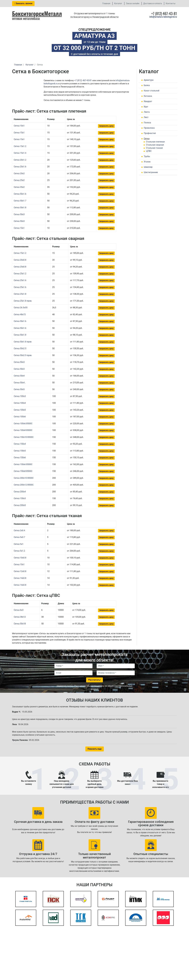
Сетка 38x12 (20, 617)
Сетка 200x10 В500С (24, 478)
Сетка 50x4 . (20, 383)
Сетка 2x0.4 (19, 530)
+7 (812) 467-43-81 (83, 80)
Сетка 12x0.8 (20, 571)
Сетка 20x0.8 (20, 260)
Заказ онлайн (133, 3)
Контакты (171, 3)
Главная (106, 3)
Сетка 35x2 (19, 187)
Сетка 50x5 (19, 389)
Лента (147, 112)
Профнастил (150, 133)
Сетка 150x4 (20, 444)
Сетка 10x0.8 (20, 558)
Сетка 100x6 (20, 417)
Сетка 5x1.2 (19, 551)
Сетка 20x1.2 (20, 160)
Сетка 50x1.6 (20, 194)
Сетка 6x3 (19, 610)
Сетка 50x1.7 (20, 201)
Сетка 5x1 (19, 544)
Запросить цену (106, 126)
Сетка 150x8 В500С (23, 471)
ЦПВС (149, 151)
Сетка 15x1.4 (20, 153)
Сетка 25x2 (19, 180)
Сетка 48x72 (20, 314)
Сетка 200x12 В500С (24, 485)
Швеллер (148, 167)
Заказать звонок (23, 3)
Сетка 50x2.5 (20, 348)
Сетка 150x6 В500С (23, 464)
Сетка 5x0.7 (19, 537)
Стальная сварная (155, 145)
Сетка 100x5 (20, 410)
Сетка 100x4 (20, 403)
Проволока (149, 128)
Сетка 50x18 (20, 624)
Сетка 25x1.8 (20, 294)
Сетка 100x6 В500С (23, 423)
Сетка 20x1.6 (20, 167)
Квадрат (148, 101)
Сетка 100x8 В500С (23, 430)
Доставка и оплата (153, 3)
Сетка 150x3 (20, 498)
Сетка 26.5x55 (21, 308)
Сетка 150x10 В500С (24, 437)
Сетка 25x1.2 (20, 274)
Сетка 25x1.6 (20, 280)
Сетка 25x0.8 (20, 267)
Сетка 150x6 (20, 457)
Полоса (147, 123)
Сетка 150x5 (20, 451)
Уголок (147, 162)
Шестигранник (151, 172)
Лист (146, 117)
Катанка (148, 96)
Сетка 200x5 (20, 505)
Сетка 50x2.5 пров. (23, 355)
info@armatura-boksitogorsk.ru (163, 17)
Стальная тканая (154, 148)
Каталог (118, 3)
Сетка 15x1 (19, 133)
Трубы (147, 156)
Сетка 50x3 (19, 214)
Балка (147, 85)
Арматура (149, 80)
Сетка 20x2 (19, 173)
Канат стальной (152, 91)
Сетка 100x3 (20, 396)
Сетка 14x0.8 (20, 578)
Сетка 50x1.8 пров (23, 342)
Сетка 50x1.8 (20, 207)
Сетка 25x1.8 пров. (23, 301)
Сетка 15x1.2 (20, 146)
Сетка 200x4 (20, 492)
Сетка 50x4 (19, 376)
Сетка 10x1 (19, 126)
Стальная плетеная (155, 142)
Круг (146, 107)
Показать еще (95, 749)
